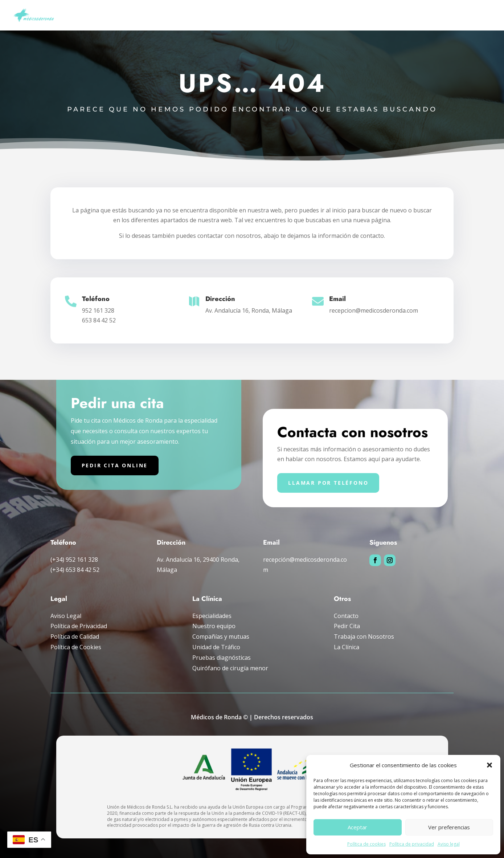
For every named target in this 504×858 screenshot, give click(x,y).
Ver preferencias (449, 827)
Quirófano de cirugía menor (230, 668)
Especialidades (216, 15)
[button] (489, 765)
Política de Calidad (75, 637)
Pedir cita (480, 15)
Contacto (346, 616)
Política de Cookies (76, 647)
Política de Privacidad (79, 626)
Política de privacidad (412, 844)
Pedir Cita (347, 626)
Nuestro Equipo (168, 15)
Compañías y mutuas (400, 15)
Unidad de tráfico (343, 15)
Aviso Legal (66, 616)
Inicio (132, 15)
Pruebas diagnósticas (277, 15)
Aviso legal (449, 844)
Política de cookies (366, 844)
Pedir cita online (115, 465)
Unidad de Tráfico (216, 647)
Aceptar (357, 827)
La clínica (447, 15)
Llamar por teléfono (328, 483)
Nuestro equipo (214, 626)
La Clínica (347, 647)
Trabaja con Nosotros (364, 637)
